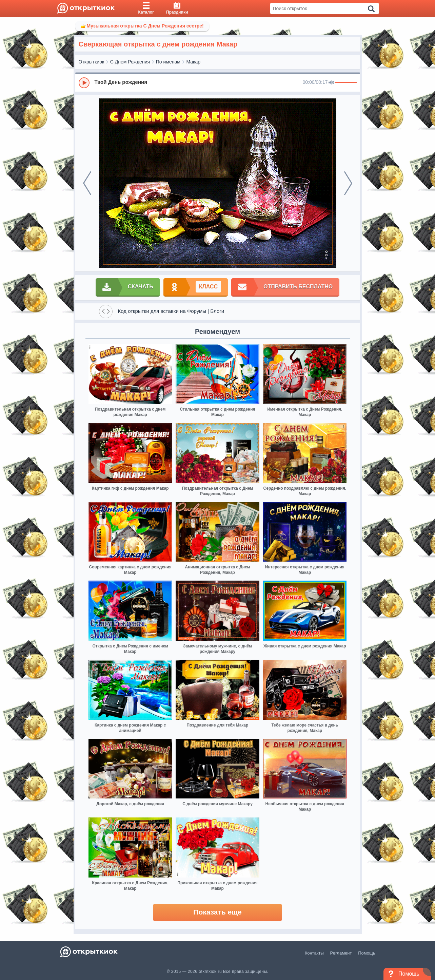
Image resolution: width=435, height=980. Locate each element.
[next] (348, 183)
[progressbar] (346, 83)
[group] (218, 82)
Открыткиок (92, 62)
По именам (168, 62)
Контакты (314, 953)
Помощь (367, 953)
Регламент (341, 953)
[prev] (87, 183)
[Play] (84, 83)
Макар (194, 62)
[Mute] (331, 83)
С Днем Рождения (130, 62)
